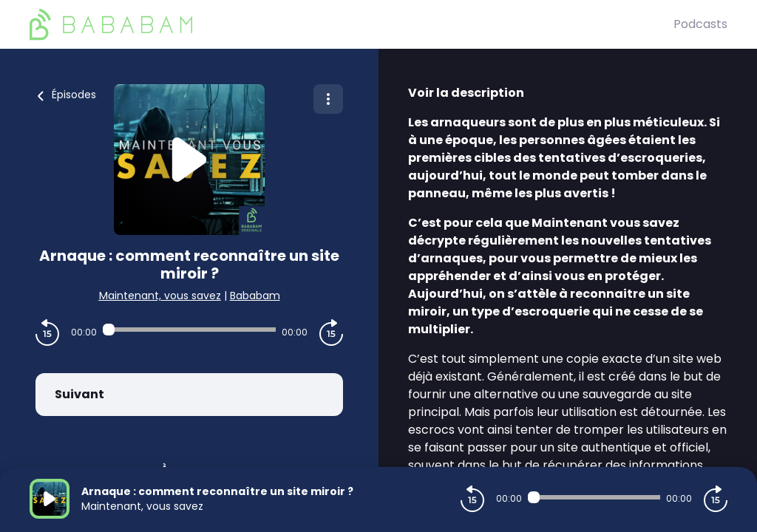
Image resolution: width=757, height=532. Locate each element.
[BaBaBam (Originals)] (352, 24)
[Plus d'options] (328, 99)
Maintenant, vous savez (160, 296)
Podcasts (700, 24)
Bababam (255, 296)
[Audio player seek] (189, 330)
